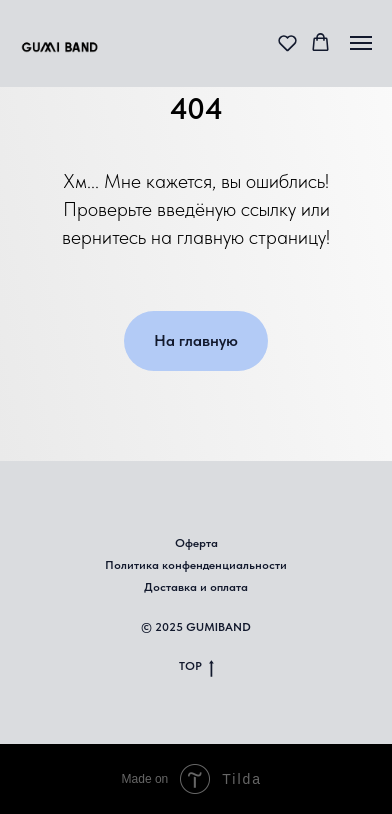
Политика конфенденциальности (196, 565)
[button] (287, 42)
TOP (196, 666)
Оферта (196, 543)
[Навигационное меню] (361, 43)
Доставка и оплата (196, 587)
